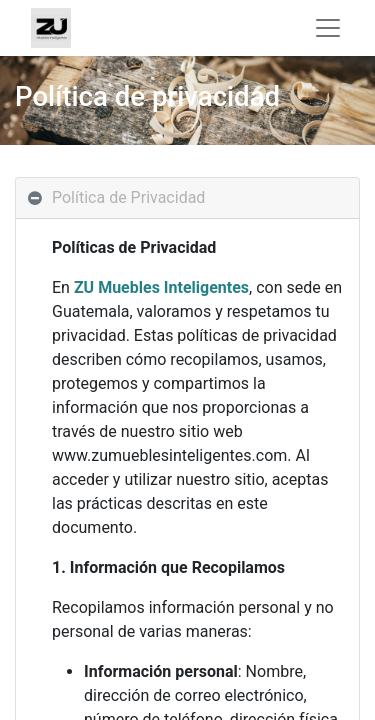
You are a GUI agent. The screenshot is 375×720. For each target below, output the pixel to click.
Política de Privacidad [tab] (128, 197)
